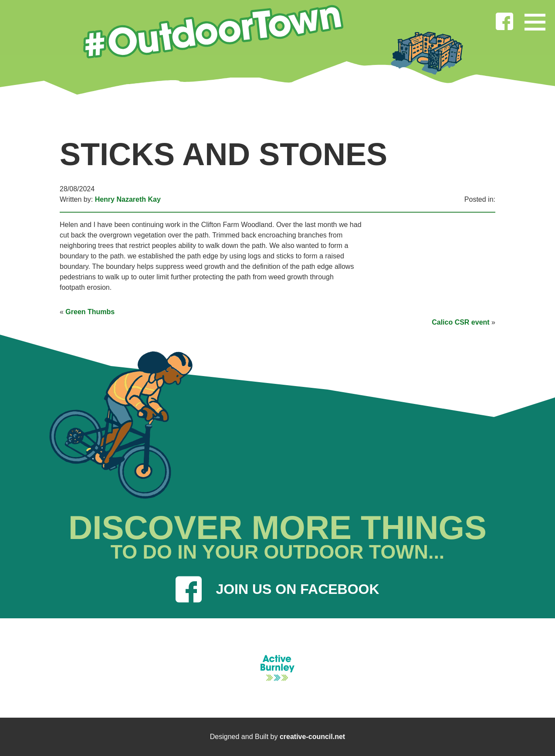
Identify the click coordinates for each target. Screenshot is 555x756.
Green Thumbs (90, 312)
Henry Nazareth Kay (128, 199)
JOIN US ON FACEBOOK (277, 589)
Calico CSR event (460, 322)
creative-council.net (312, 737)
